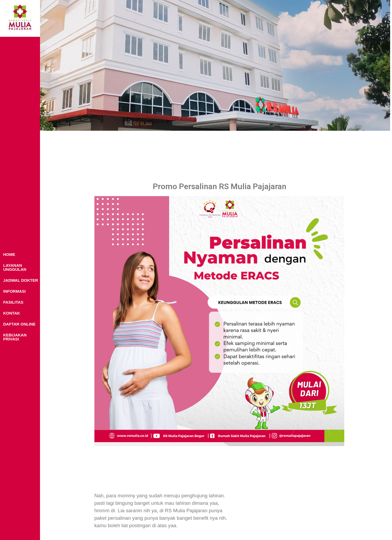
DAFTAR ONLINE (19, 324)
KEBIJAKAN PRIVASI (15, 337)
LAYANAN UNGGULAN (15, 267)
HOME (9, 254)
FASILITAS (13, 302)
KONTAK (12, 313)
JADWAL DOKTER (21, 280)
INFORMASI (14, 291)
